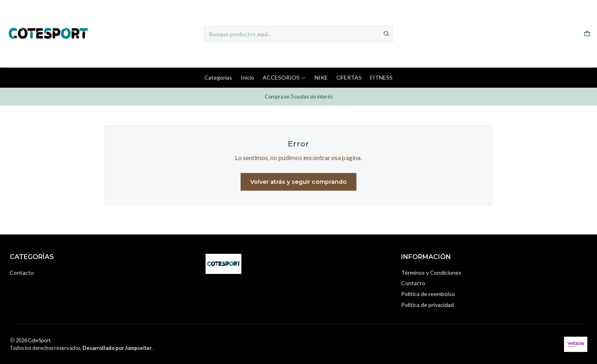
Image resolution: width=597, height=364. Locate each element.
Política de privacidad (427, 305)
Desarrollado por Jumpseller (117, 348)
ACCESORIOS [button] (284, 77)
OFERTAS (349, 77)
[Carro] (587, 34)
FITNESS (381, 77)
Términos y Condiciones (431, 272)
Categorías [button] (218, 77)
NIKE (321, 77)
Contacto (22, 272)
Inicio (247, 77)
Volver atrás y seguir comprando (298, 182)
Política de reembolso (428, 294)
